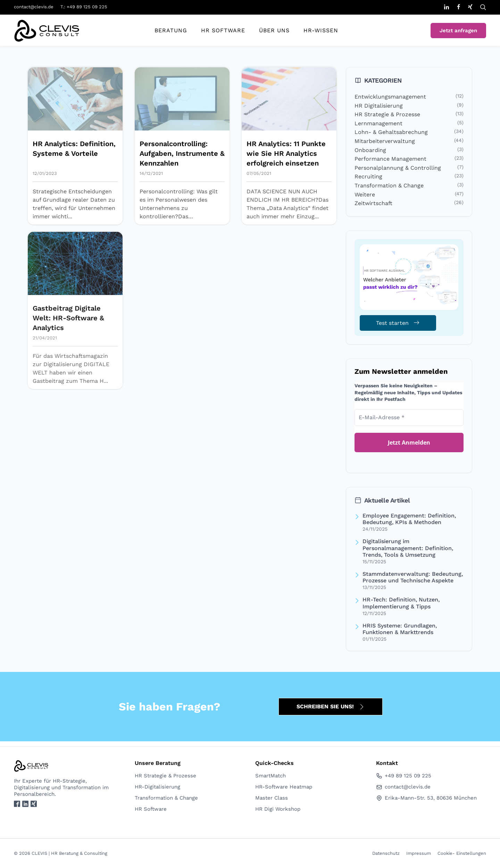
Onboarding (370, 150)
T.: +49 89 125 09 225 (84, 7)
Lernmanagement (378, 123)
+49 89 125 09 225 (404, 776)
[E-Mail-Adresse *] (409, 418)
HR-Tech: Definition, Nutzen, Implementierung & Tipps (401, 603)
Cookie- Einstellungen (462, 853)
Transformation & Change (389, 186)
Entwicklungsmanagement (390, 97)
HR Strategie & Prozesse (387, 114)
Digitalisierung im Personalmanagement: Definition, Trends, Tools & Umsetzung (408, 548)
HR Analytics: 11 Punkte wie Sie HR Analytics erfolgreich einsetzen (286, 153)
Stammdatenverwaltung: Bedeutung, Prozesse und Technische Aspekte (413, 577)
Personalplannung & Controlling (398, 168)
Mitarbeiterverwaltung (385, 141)
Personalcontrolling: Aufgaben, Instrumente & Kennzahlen (182, 153)
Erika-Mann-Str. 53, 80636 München (426, 798)
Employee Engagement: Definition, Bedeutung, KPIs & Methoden (409, 519)
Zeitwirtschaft (373, 203)
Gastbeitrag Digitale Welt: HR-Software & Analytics (68, 318)
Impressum (419, 853)
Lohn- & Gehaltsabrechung (391, 132)
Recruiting (368, 176)
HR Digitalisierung (379, 106)
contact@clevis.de (34, 7)
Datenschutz (386, 853)
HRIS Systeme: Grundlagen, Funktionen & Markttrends (400, 629)
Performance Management (390, 159)
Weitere (365, 195)
